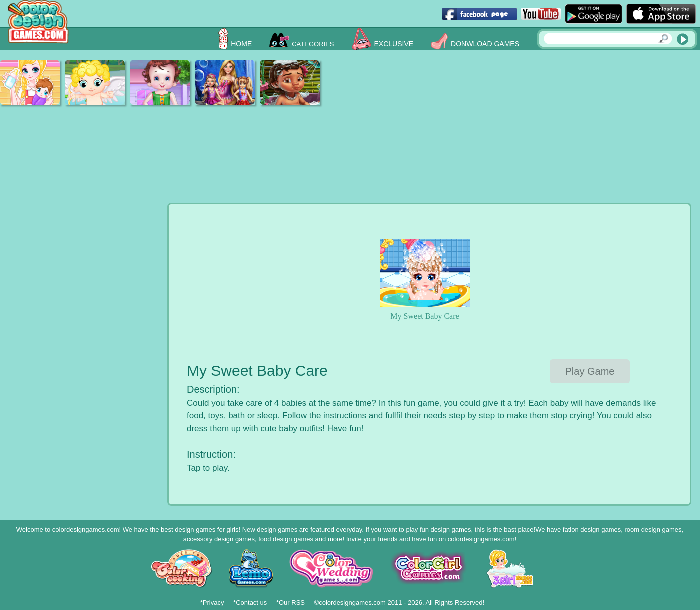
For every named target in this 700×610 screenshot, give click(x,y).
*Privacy (212, 602)
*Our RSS (291, 602)
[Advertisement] (472, 130)
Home (241, 44)
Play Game (590, 371)
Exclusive (394, 44)
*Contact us (250, 602)
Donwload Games (485, 44)
